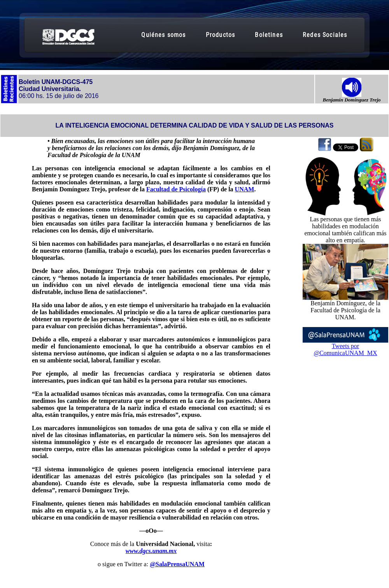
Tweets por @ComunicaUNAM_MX (345, 349)
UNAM (245, 189)
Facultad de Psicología (176, 189)
